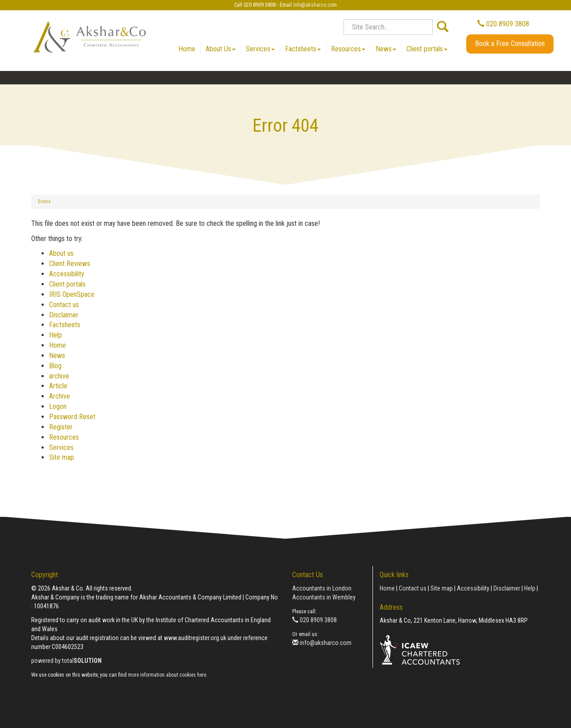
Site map (62, 457)
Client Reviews (70, 264)
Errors (44, 202)
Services (260, 49)
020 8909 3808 (503, 24)
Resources (348, 49)
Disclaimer (64, 315)
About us (61, 253)
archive (59, 376)
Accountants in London (322, 588)
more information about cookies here (167, 675)
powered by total (66, 661)
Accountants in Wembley (324, 597)
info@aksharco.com (315, 5)
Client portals (427, 49)
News (386, 49)
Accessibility (67, 274)
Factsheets (303, 49)
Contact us (64, 305)
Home (187, 49)
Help (56, 335)
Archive (60, 396)
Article (58, 386)
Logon (58, 406)
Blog (55, 366)
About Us (221, 49)
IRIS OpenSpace (72, 294)
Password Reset (72, 417)
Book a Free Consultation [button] (510, 44)
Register (61, 427)
